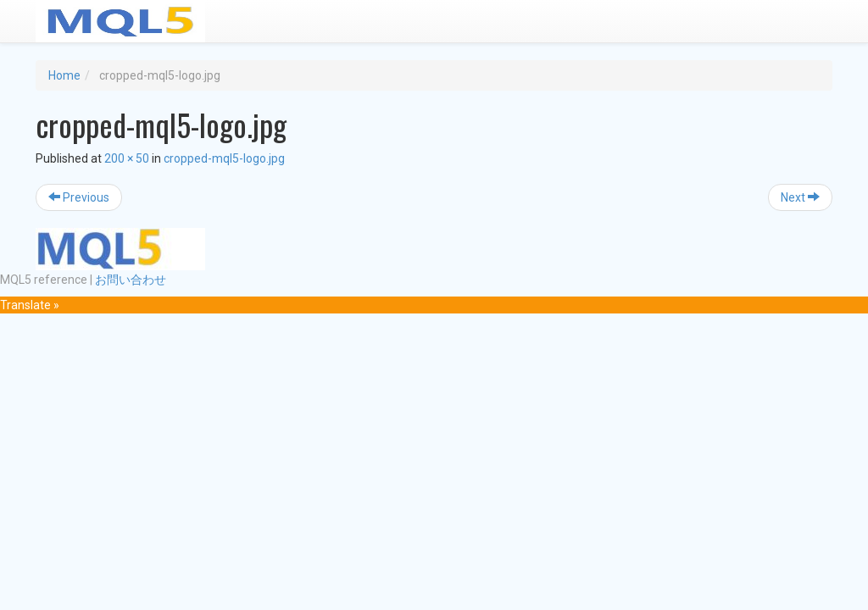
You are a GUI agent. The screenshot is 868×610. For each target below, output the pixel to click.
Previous (79, 197)
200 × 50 (127, 158)
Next (800, 197)
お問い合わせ (131, 280)
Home (64, 75)
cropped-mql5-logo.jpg (224, 158)
